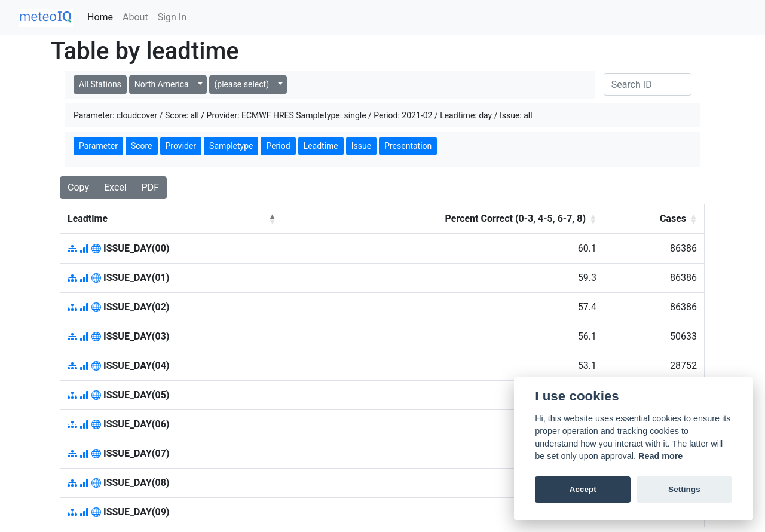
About (135, 17)
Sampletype (231, 146)
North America (162, 84)
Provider (181, 146)
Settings (684, 489)
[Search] (648, 84)
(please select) (242, 84)
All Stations (100, 84)
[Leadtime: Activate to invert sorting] (172, 219)
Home (102, 16)
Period (278, 146)
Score (142, 146)
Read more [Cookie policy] (660, 456)
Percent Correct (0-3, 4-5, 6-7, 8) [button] (515, 218)
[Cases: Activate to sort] (654, 219)
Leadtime (321, 146)
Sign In (172, 17)
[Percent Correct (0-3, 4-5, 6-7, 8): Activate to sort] (444, 219)
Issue (361, 146)
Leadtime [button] (88, 218)
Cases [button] (673, 218)
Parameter (98, 146)
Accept (582, 489)
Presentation (408, 146)
